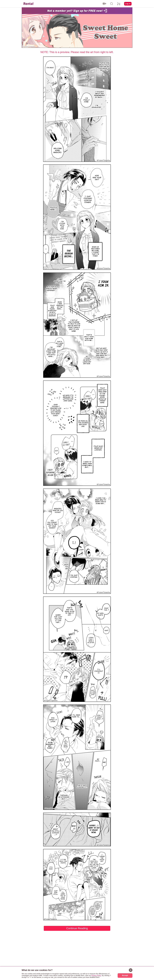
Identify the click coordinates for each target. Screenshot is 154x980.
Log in (128, 4)
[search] (112, 4)
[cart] (119, 4)
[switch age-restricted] (104, 4)
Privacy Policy (96, 976)
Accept (125, 975)
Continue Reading (77, 928)
